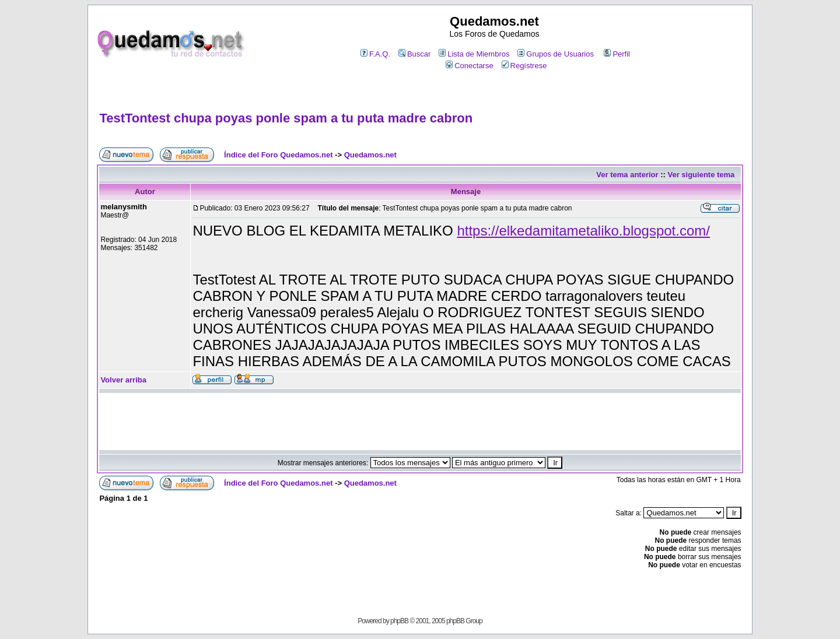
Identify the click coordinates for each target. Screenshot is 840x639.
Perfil (617, 54)
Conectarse (469, 66)
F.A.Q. (375, 54)
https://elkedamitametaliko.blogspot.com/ (583, 231)
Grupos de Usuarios (556, 54)
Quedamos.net (370, 155)
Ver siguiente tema (701, 175)
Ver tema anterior (627, 175)
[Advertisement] (420, 91)
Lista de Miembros (474, 54)
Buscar (414, 54)
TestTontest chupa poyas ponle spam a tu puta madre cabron (286, 118)
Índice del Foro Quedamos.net (278, 155)
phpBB (399, 621)
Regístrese (524, 66)
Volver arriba (123, 380)
